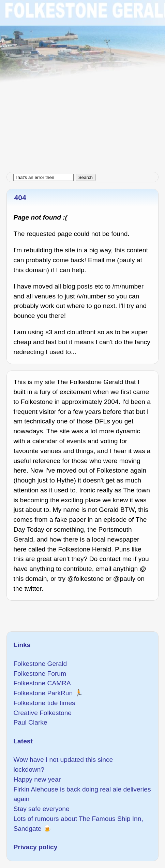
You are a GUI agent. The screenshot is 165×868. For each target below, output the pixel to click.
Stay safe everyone (41, 809)
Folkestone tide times (44, 703)
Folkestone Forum (40, 674)
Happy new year (37, 779)
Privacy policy (35, 847)
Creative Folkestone (42, 713)
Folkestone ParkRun (43, 693)
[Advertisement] (82, 83)
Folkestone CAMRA (42, 683)
